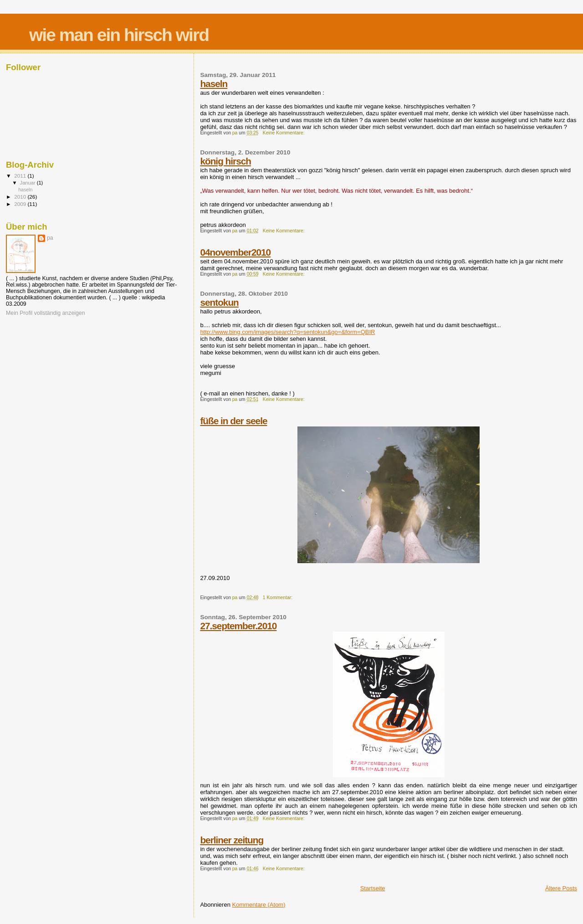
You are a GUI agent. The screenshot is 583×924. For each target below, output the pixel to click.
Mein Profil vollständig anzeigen (46, 313)
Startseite (373, 888)
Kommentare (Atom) (259, 905)
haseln (214, 84)
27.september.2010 (238, 626)
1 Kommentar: (278, 598)
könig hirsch (225, 161)
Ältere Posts (561, 888)
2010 (21, 197)
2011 (21, 176)
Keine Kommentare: (284, 133)
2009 (21, 204)
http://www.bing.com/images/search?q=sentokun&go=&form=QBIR (287, 332)
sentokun (219, 302)
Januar (28, 183)
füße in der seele (233, 421)
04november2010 (235, 252)
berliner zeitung (232, 840)
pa (50, 238)
